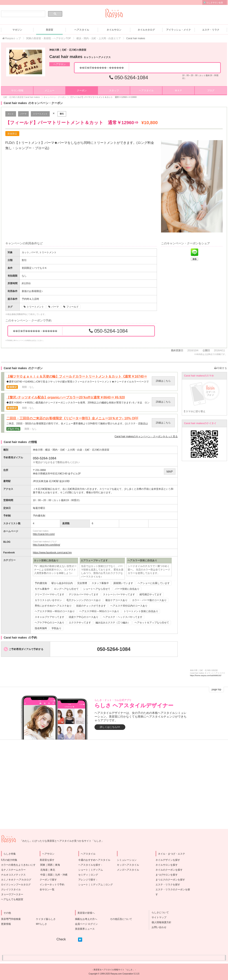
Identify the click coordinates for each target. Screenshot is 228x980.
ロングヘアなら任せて (66, 589)
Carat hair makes (80, 57)
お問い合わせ (158, 927)
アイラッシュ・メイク (178, 30)
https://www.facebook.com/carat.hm (52, 553)
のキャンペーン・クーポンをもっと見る (146, 436)
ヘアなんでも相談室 (12, 899)
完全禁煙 (82, 583)
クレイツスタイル (11, 890)
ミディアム (97, 870)
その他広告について (121, 919)
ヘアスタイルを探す (89, 865)
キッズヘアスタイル (128, 865)
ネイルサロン (114, 30)
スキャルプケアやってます (50, 617)
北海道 (44, 870)
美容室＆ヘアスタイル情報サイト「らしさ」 (114, 970)
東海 (58, 865)
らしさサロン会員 (215, 3)
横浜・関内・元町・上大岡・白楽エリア (99, 38)
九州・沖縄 (61, 875)
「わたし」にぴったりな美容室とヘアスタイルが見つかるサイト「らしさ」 (62, 841)
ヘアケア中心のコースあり (50, 623)
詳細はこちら (163, 381)
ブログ (211, 90)
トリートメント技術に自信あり (141, 611)
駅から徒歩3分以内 (62, 583)
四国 (50, 875)
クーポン (82, 90)
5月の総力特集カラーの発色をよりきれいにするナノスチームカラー (18, 865)
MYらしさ (41, 924)
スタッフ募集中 (100, 583)
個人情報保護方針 (160, 922)
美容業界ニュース (85, 929)
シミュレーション (127, 860)
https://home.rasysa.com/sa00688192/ (206, 675)
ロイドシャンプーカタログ (16, 885)
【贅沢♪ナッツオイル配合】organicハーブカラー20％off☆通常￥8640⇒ (66, 397)
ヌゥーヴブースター (12, 894)
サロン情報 (17, 90)
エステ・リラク (211, 30)
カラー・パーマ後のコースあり (149, 600)
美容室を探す (47, 860)
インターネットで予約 (52, 885)
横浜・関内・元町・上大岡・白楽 (64, 450)
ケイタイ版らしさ (46, 919)
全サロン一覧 (47, 890)
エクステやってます (80, 623)
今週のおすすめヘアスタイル (94, 860)
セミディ (83, 875)
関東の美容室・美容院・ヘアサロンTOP (48, 38)
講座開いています (123, 583)
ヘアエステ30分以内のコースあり (129, 606)
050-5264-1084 (129, 77)
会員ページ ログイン (86, 924)
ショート (83, 870)
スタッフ (114, 90)
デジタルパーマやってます (84, 594)
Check (61, 939)
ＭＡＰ (178, 90)
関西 (50, 865)
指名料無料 (41, 628)
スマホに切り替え (195, 411)
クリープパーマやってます (50, 594)
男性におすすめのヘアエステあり (53, 606)
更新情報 (6, 924)
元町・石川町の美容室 (97, 450)
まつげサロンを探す (167, 875)
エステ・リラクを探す (168, 885)
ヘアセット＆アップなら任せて (152, 623)
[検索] (23, 14)
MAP (170, 472)
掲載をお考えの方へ (86, 919)
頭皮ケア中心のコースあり (84, 617)
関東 (43, 865)
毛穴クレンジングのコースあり (84, 600)
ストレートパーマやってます (119, 594)
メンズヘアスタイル (128, 870)
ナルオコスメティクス (13, 875)
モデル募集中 (42, 589)
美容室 (50, 30)
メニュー (50, 90)
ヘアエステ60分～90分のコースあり (99, 611)
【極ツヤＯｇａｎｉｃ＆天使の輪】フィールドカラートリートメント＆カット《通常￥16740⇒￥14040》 (77, 377)
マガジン (17, 30)
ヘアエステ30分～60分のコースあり (55, 611)
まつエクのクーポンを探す (170, 880)
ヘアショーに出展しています (154, 583)
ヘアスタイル (82, 30)
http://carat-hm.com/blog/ (47, 545)
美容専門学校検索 (11, 919)
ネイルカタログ (146, 30)
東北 (53, 870)
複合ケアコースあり (116, 600)
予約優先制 (41, 583)
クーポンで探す (48, 880)
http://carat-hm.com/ (44, 534)
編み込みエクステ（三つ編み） (113, 623)
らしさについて (159, 912)
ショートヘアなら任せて (97, 589)
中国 (43, 875)
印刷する (221, 368)
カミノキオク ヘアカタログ (16, 880)
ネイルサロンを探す (167, 865)
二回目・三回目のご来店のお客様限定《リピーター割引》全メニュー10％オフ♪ (72, 418)
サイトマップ (158, 917)
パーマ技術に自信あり (127, 589)
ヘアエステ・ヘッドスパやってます (123, 617)
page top (216, 689)
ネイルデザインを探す (168, 860)
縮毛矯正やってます (151, 594)
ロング (94, 875)
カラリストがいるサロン (48, 600)
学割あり (56, 628)
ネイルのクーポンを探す (169, 870)
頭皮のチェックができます (91, 606)
